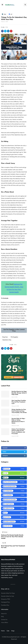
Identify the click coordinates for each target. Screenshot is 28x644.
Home (3, 631)
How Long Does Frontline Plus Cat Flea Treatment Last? (19, 402)
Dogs (13, 631)
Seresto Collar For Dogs (8, 593)
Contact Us (4, 620)
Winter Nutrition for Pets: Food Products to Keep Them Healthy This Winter (19, 411)
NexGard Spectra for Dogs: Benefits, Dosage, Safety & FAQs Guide (19, 393)
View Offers (5, 623)
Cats (8, 631)
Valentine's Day (7, 340)
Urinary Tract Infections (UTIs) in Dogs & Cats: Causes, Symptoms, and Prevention (18, 431)
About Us (4, 614)
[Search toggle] (25, 5)
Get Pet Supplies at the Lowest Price (14, 330)
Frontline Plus (5, 605)
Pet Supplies (14, 337)
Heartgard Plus (5, 602)
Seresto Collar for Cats (8, 596)
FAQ (2, 617)
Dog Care (5, 337)
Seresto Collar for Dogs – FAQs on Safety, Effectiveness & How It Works (19, 421)
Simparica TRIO (6, 599)
